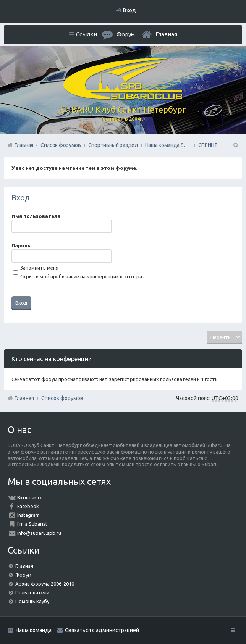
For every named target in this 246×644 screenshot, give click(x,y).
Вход (21, 198)
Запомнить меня (36, 268)
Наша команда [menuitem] (34, 630)
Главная (166, 34)
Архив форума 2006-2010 (45, 584)
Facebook (28, 506)
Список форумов (62, 398)
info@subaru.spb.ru (39, 533)
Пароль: (22, 245)
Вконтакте (30, 497)
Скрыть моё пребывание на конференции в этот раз (79, 276)
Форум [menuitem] (126, 34)
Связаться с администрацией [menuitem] (102, 630)
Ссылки (87, 34)
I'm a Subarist (32, 524)
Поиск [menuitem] (235, 145)
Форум (23, 575)
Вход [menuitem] (129, 10)
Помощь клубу (32, 601)
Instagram (28, 515)
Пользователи (32, 592)
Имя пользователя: (36, 216)
